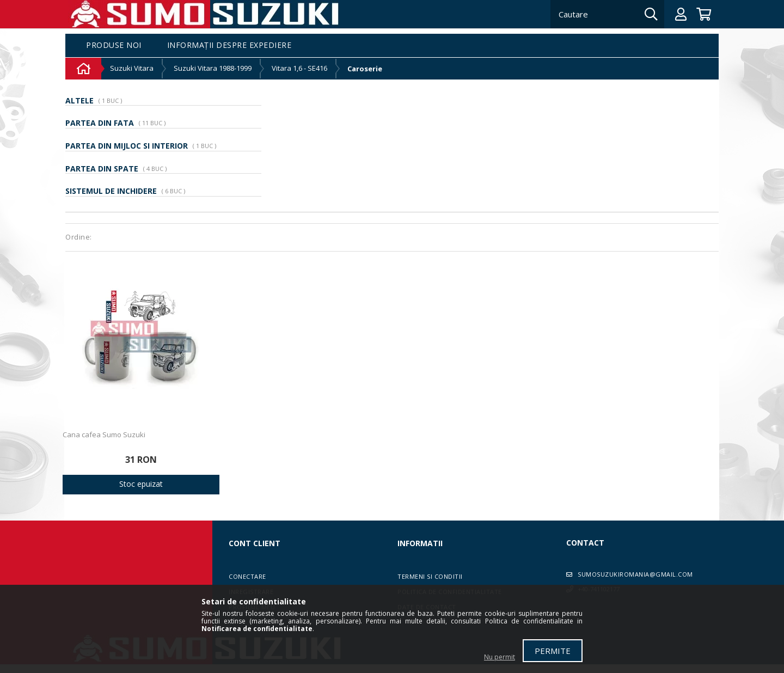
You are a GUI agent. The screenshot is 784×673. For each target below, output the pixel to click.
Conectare (247, 576)
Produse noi (114, 45)
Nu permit (500, 657)
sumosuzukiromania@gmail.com (635, 574)
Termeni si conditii (430, 576)
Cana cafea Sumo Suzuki (104, 435)
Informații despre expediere (229, 45)
